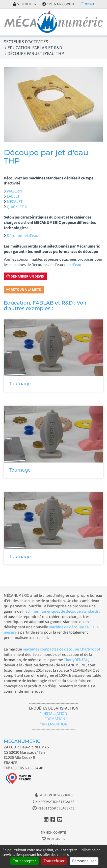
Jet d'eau (73, 265)
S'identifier (25, 4)
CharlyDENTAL (76, 660)
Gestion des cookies (54, 795)
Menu (87, 4)
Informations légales (54, 802)
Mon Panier (54, 839)
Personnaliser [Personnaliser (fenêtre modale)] (84, 861)
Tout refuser (54, 861)
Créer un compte (59, 4)
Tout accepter (24, 861)
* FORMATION (54, 719)
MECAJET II (16, 202)
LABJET (13, 196)
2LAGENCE (67, 808)
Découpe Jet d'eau (23, 236)
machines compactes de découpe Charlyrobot (61, 649)
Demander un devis (25, 277)
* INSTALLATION (54, 714)
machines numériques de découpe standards (60, 611)
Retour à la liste (24, 290)
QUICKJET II (17, 207)
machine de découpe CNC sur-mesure (52, 630)
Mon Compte (54, 833)
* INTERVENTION (54, 724)
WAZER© (14, 191)
